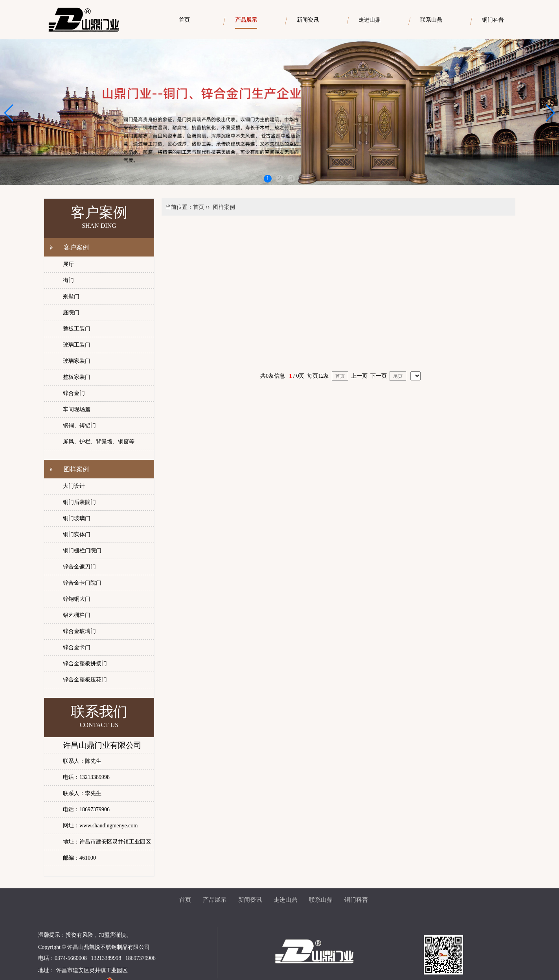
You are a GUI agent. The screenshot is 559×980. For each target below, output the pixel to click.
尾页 (398, 376)
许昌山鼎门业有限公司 (102, 745)
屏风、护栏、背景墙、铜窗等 (99, 442)
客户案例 (76, 247)
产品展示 (215, 900)
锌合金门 (74, 393)
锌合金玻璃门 (79, 631)
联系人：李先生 (82, 793)
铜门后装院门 (79, 502)
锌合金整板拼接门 (85, 663)
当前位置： (179, 207)
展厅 (68, 264)
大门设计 (74, 486)
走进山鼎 (285, 900)
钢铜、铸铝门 (79, 425)
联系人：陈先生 (82, 761)
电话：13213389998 (86, 777)
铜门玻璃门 (77, 518)
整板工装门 (77, 329)
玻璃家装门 (77, 361)
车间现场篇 (77, 409)
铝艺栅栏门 (77, 615)
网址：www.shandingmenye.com (100, 826)
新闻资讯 (250, 900)
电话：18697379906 (86, 809)
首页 (199, 207)
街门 (68, 280)
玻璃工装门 (77, 345)
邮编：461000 (79, 858)
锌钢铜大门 (77, 599)
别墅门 (71, 296)
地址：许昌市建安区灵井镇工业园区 (107, 842)
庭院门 (71, 313)
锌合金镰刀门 (79, 567)
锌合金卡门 (77, 647)
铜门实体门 (77, 534)
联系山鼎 (321, 900)
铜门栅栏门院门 (82, 551)
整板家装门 (77, 377)
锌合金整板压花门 (85, 680)
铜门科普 (356, 900)
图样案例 (76, 469)
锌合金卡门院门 (82, 583)
